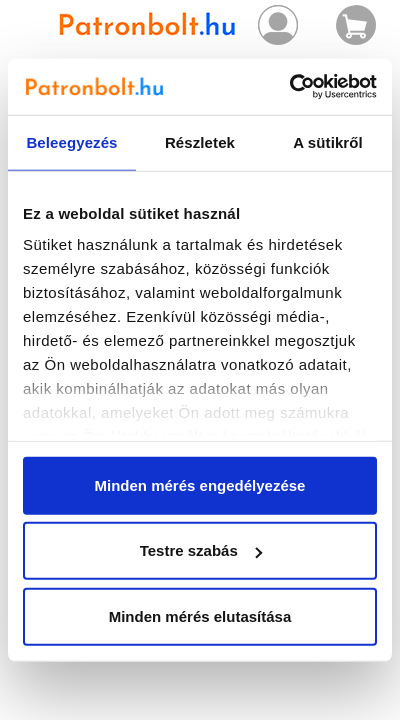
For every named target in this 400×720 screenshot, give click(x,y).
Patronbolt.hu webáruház (148, 26)
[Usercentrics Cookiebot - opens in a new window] (289, 87)
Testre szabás (201, 550)
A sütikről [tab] (328, 141)
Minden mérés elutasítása (200, 615)
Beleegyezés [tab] (71, 141)
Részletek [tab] (200, 141)
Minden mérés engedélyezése (200, 484)
